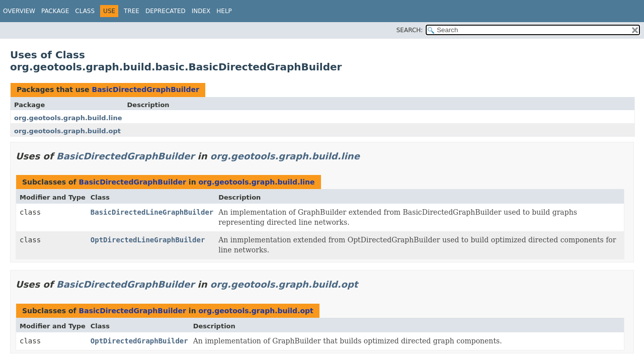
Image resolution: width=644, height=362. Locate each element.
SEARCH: (410, 30)
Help (224, 11)
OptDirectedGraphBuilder (139, 341)
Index (201, 11)
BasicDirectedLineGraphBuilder (152, 212)
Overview (19, 11)
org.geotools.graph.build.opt (67, 131)
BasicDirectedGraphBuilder (145, 89)
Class (85, 11)
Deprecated (166, 11)
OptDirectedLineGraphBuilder (148, 240)
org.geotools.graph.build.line (68, 118)
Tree (132, 11)
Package (55, 11)
